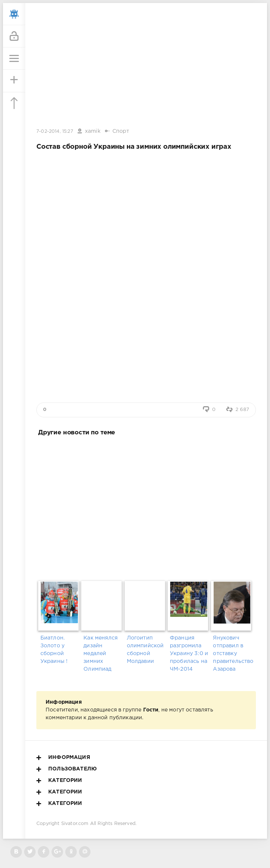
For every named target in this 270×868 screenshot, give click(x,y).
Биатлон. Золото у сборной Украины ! (54, 650)
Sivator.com (75, 824)
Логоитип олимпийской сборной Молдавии (145, 650)
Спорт (121, 131)
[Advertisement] (146, 507)
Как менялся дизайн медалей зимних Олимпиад (101, 654)
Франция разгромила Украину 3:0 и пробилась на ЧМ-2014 (189, 654)
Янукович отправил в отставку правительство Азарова (232, 654)
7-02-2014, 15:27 (55, 131)
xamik (93, 131)
